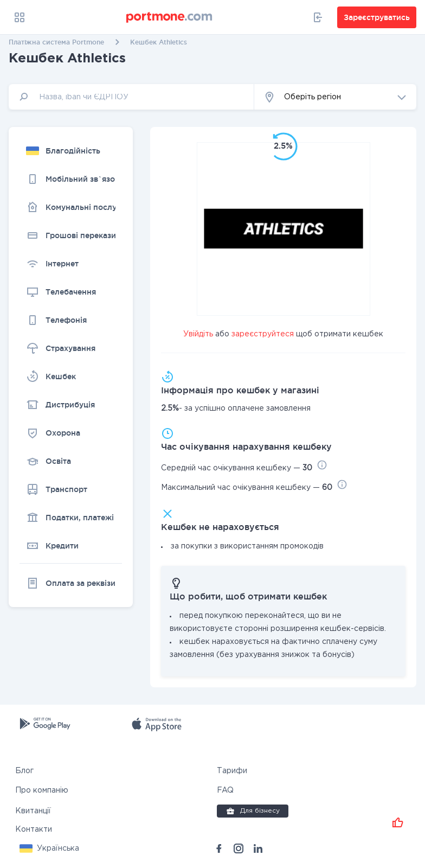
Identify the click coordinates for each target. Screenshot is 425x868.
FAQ (225, 790)
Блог (24, 771)
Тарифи (232, 771)
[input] (131, 97)
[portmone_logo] (170, 17)
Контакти (34, 829)
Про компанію (42, 790)
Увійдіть (198, 334)
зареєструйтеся (263, 334)
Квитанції (33, 811)
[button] (335, 97)
